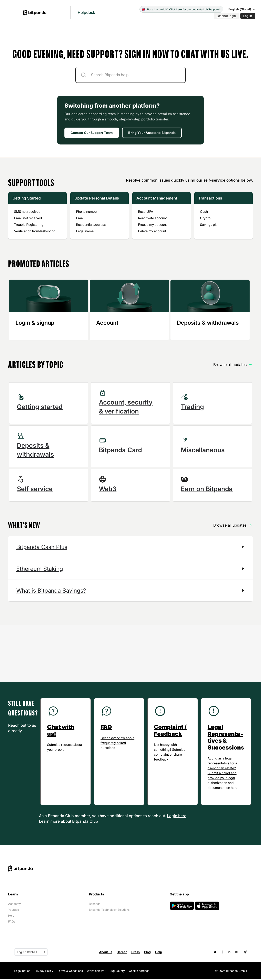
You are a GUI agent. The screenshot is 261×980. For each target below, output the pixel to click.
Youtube (14, 910)
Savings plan (210, 225)
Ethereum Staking (40, 569)
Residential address (91, 225)
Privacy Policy (44, 971)
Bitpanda (95, 904)
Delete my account (152, 231)
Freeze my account (152, 225)
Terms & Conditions (70, 971)
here (182, 816)
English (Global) (240, 9)
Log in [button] (248, 16)
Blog (147, 952)
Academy (14, 904)
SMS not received (27, 212)
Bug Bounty (117, 971)
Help (11, 916)
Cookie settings (139, 971)
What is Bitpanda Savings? (51, 591)
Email (80, 218)
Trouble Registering (29, 225)
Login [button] (173, 816)
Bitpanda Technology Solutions (109, 910)
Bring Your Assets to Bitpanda (152, 133)
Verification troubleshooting (35, 231)
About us (106, 952)
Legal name (85, 231)
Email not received (28, 218)
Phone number (87, 212)
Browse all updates (230, 525)
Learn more (50, 822)
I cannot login (226, 16)
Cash (204, 212)
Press (135, 952)
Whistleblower (96, 971)
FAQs (12, 922)
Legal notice (22, 971)
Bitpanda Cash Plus (42, 547)
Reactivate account (152, 218)
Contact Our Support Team (92, 133)
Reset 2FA (146, 212)
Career (122, 952)
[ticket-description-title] (130, 75)
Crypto (205, 218)
